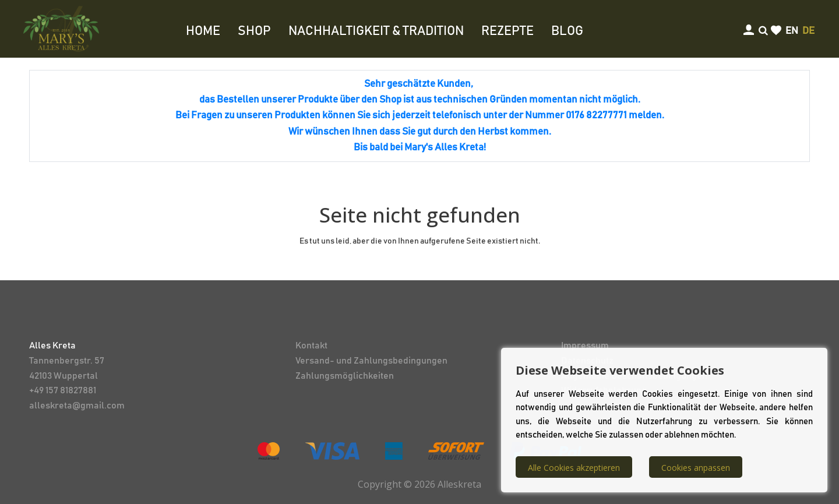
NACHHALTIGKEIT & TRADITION (376, 31)
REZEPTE (507, 31)
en (792, 31)
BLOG (567, 31)
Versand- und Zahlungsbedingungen (371, 361)
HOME (203, 31)
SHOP (254, 31)
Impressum (585, 346)
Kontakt (311, 346)
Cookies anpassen (696, 468)
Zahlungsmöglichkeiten (345, 376)
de (808, 31)
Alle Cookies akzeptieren (574, 468)
